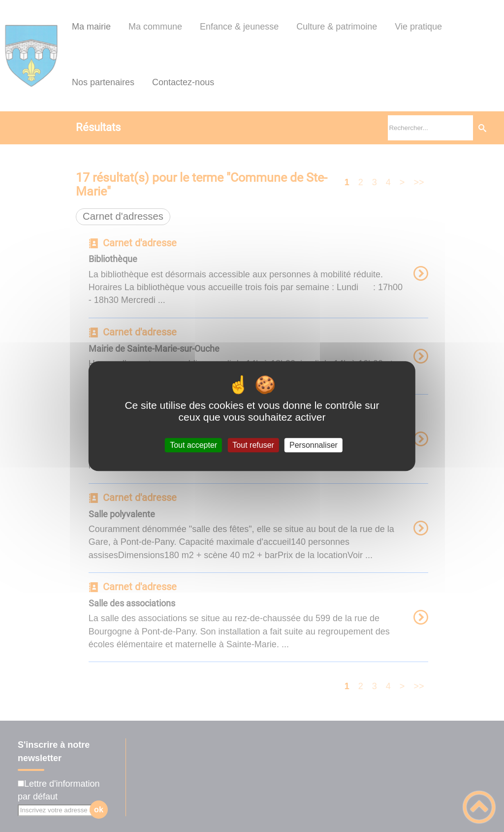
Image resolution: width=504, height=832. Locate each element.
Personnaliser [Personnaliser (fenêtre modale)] (314, 445)
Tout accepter (193, 445)
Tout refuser (253, 445)
